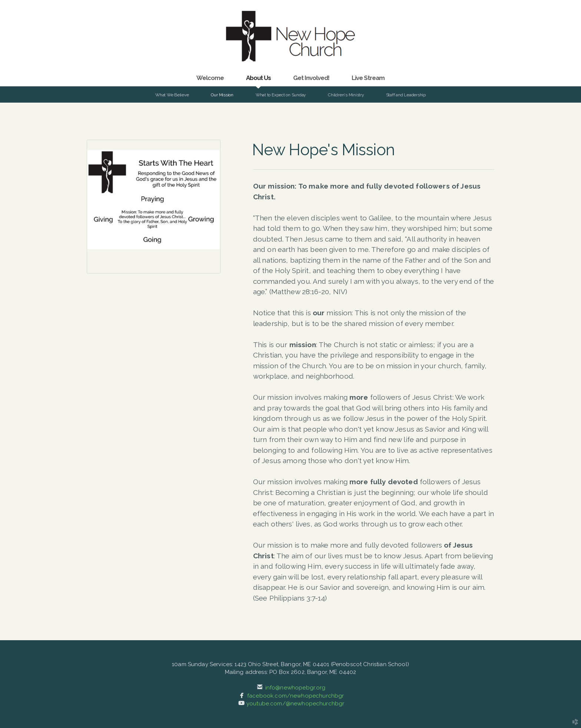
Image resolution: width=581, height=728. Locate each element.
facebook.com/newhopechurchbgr (296, 696)
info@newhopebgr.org (296, 688)
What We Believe (172, 95)
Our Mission (222, 95)
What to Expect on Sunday (281, 95)
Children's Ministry (346, 95)
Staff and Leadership (406, 95)
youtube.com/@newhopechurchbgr (295, 704)
